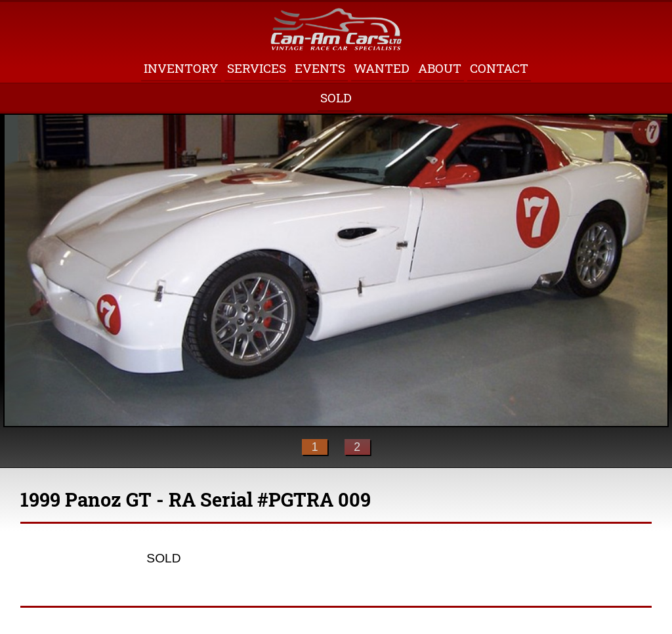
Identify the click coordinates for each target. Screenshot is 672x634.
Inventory (181, 68)
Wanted (382, 68)
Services (257, 68)
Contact (499, 68)
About (440, 68)
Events (320, 68)
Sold (336, 97)
